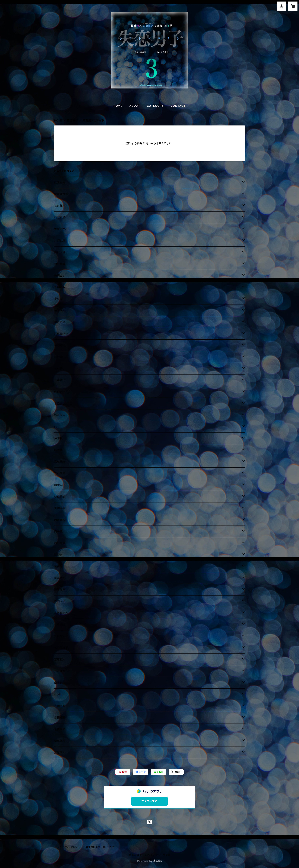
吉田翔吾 (60, 717)
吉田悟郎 (60, 706)
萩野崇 (58, 555)
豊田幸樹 (60, 508)
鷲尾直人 (60, 752)
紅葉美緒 (60, 182)
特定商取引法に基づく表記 (100, 847)
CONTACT (178, 106)
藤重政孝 (60, 590)
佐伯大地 (60, 392)
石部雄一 (60, 206)
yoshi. (58, 694)
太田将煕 (60, 287)
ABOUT (135, 106)
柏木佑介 (60, 322)
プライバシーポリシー (68, 847)
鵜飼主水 (60, 275)
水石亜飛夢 (61, 648)
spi (56, 427)
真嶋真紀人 (61, 613)
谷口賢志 (60, 496)
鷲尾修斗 (60, 741)
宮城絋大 (60, 659)
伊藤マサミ (61, 229)
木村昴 (58, 368)
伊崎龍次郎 (61, 194)
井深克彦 (60, 241)
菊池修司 (60, 345)
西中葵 (58, 531)
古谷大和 (60, 601)
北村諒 (58, 357)
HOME (118, 106)
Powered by (149, 861)
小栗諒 (58, 299)
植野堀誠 (60, 264)
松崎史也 (60, 624)
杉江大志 (60, 415)
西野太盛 (60, 543)
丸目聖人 (60, 636)
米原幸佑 (60, 729)
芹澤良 (58, 438)
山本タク (59, 683)
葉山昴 (58, 566)
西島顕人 (60, 520)
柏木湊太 (60, 310)
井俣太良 (60, 252)
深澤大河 (60, 578)
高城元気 (60, 462)
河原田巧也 (61, 334)
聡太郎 (58, 450)
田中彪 (58, 485)
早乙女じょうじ (63, 403)
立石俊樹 (60, 473)
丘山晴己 (60, 380)
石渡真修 (73, 120)
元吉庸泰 (60, 671)
